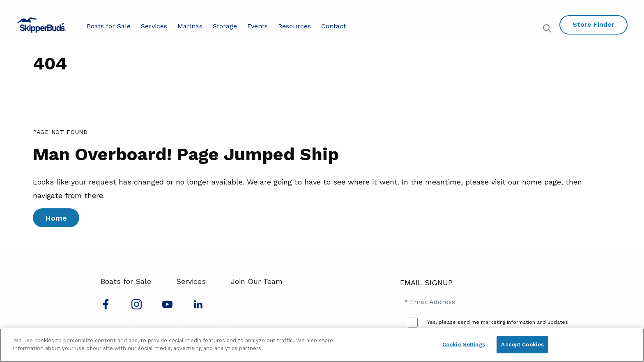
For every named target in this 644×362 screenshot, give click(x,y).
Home (56, 218)
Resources (294, 26)
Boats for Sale (109, 26)
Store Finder (593, 24)
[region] (322, 345)
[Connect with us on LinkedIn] (198, 307)
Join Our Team (257, 281)
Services (154, 26)
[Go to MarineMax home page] (41, 25)
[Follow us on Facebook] (106, 307)
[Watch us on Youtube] (167, 307)
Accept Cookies (522, 345)
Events (258, 26)
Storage (225, 26)
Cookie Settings (464, 345)
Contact (333, 26)
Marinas (190, 26)
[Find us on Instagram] (137, 307)
